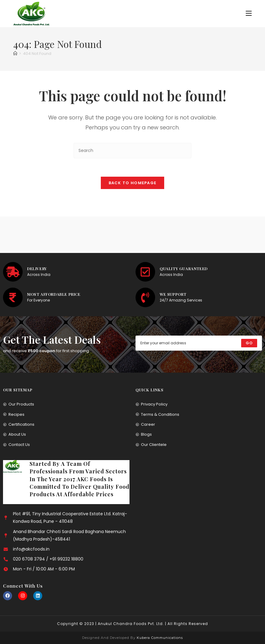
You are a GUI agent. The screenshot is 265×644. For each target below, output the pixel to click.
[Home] (15, 54)
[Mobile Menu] (249, 13)
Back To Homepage (133, 183)
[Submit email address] (249, 343)
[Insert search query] (132, 151)
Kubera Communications (159, 638)
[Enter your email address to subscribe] (199, 343)
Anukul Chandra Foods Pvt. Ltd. (131, 624)
